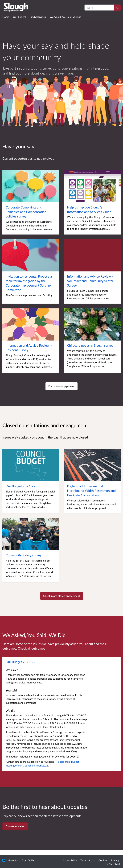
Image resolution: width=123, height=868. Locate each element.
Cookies (103, 860)
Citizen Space (14, 860)
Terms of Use (88, 860)
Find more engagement (61, 386)
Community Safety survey (24, 555)
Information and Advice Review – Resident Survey (29, 348)
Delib (31, 860)
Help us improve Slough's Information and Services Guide (89, 209)
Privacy (115, 860)
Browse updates (15, 826)
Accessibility (70, 860)
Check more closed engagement (62, 596)
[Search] (117, 8)
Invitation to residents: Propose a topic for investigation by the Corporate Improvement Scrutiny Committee (29, 283)
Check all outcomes (31, 648)
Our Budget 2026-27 (20, 486)
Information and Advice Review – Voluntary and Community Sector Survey (90, 281)
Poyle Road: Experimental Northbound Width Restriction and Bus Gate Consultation (91, 491)
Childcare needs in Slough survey (90, 345)
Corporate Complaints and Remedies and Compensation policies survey (26, 212)
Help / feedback (112, 864)
